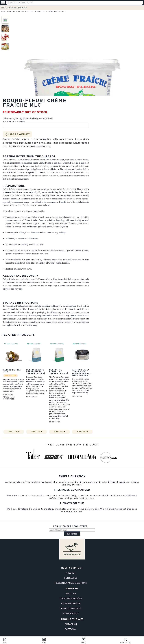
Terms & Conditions (71, 609)
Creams (29, 12)
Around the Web (72, 619)
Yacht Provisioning (71, 598)
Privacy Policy (71, 614)
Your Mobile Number (14, 122)
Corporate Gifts (71, 604)
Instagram (71, 624)
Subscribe (72, 534)
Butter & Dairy (16, 12)
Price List (71, 573)
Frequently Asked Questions (71, 583)
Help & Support (72, 568)
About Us (72, 589)
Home (4, 12)
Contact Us (71, 578)
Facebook (71, 629)
